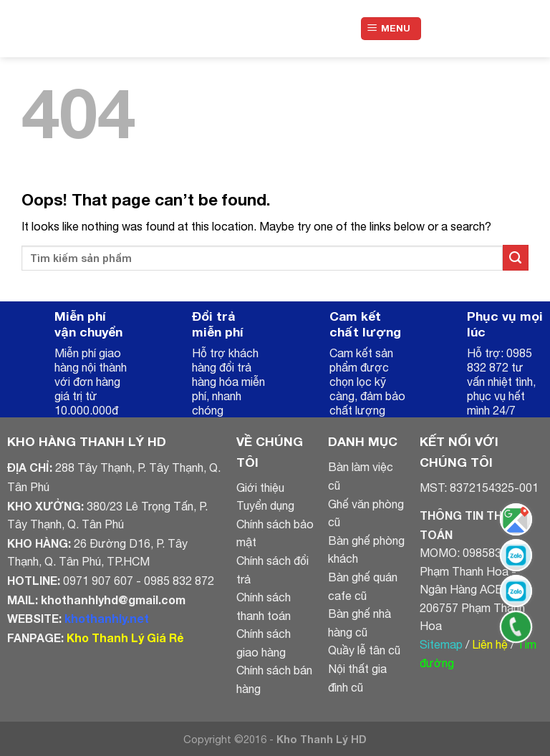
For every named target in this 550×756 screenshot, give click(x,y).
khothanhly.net (107, 618)
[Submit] (516, 258)
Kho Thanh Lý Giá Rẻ (125, 638)
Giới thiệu (260, 488)
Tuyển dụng (265, 505)
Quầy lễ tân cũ (364, 650)
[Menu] (391, 29)
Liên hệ (490, 644)
